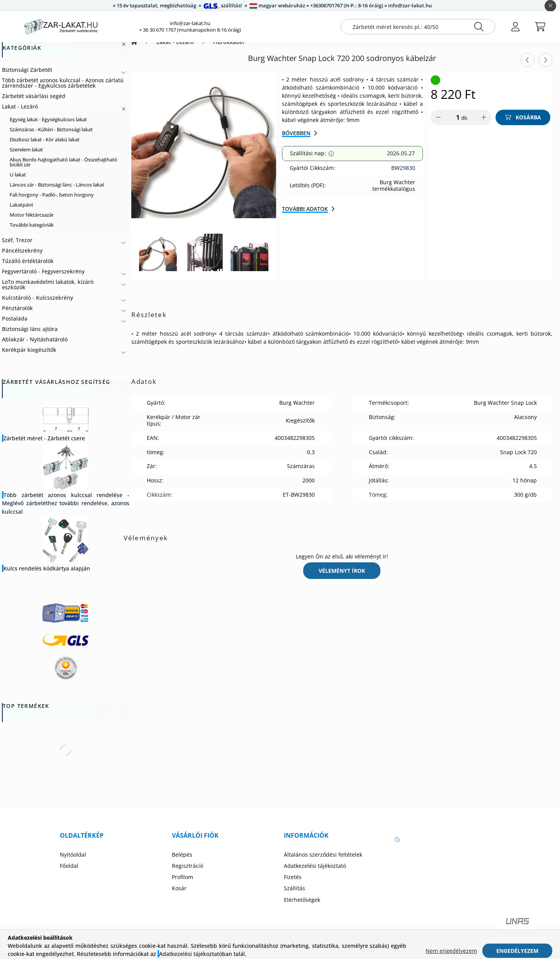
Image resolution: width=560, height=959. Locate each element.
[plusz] (484, 125)
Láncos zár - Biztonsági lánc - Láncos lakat (57, 192)
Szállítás (294, 896)
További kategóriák (32, 233)
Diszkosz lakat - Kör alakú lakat (45, 147)
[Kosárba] (523, 125)
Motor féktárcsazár (32, 222)
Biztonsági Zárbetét (27, 77)
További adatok (305, 216)
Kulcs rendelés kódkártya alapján (47, 576)
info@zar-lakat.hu (190, 24)
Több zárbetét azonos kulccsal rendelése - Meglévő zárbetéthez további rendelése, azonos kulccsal (66, 511)
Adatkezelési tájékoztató (315, 874)
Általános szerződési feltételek (323, 862)
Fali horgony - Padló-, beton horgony (52, 202)
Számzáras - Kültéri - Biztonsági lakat (51, 137)
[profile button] (515, 27)
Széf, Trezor (17, 248)
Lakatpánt (21, 212)
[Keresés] (479, 27)
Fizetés (293, 885)
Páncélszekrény (22, 258)
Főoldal (69, 874)
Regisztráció (188, 874)
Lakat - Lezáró (20, 114)
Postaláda (15, 326)
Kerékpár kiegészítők (29, 357)
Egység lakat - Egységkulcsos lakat (48, 127)
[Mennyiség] (453, 125)
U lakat (18, 182)
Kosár (179, 896)
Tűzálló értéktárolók (28, 269)
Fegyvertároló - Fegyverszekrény (43, 279)
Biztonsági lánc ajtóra (30, 337)
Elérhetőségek (302, 908)
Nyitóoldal (73, 862)
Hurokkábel (229, 50)
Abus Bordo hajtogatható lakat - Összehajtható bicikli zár (64, 170)
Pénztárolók (17, 316)
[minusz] (438, 125)
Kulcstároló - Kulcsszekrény (37, 305)
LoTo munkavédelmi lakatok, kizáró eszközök (48, 292)
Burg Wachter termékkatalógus (394, 193)
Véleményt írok (342, 578)
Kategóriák (22, 56)
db (464, 126)
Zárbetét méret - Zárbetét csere (44, 446)
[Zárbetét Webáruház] (134, 50)
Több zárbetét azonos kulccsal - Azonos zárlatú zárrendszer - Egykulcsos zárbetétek (63, 91)
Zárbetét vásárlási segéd (34, 104)
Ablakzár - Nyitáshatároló (35, 347)
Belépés (182, 862)
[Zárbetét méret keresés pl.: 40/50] (418, 27)
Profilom (182, 885)
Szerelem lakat (26, 157)
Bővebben (296, 141)
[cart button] (540, 27)
